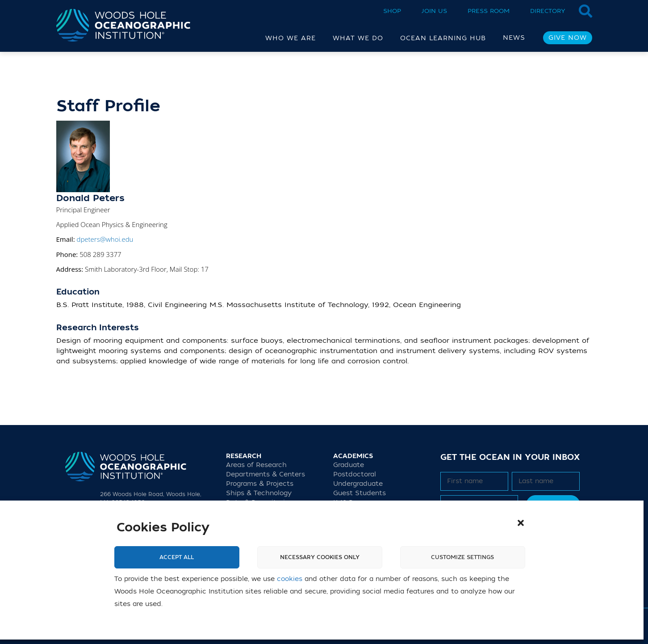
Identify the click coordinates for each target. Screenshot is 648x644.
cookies (290, 579)
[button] (521, 523)
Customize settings (462, 557)
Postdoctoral (355, 474)
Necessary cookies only (320, 557)
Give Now (568, 38)
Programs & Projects (260, 484)
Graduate (349, 465)
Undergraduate (358, 484)
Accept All (177, 557)
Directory (548, 11)
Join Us (434, 11)
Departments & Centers (265, 474)
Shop (392, 11)
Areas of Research (256, 465)
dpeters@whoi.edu (105, 239)
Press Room (489, 11)
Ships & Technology (259, 493)
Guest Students (360, 493)
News (514, 38)
